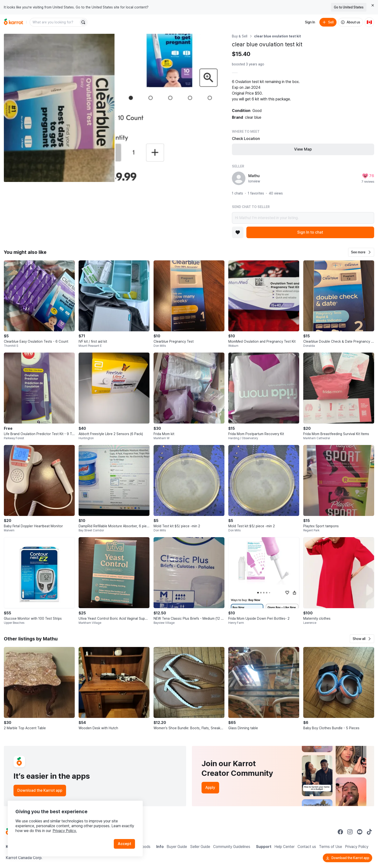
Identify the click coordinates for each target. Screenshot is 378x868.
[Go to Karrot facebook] (340, 832)
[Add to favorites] (238, 232)
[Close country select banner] (373, 5)
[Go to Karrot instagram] (350, 832)
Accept (124, 844)
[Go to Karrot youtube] (360, 832)
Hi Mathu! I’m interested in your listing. (303, 218)
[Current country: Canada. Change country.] (369, 22)
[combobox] (55, 22)
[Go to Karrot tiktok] (369, 832)
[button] (361, 252)
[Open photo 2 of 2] (171, 108)
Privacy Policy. (65, 831)
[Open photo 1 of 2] (59, 108)
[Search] (83, 22)
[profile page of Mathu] (239, 178)
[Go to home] (13, 22)
